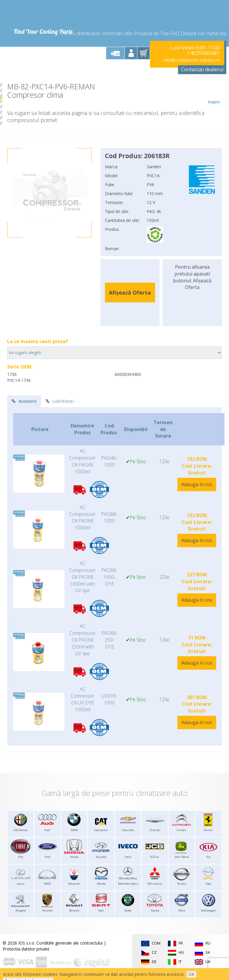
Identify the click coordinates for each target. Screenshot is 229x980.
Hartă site (216, 33)
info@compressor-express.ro (192, 60)
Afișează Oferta (130, 293)
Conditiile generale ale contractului (69, 943)
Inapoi (214, 94)
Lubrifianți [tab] (60, 401)
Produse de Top (151, 33)
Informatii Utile (117, 33)
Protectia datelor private (26, 949)
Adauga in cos (197, 484)
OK (191, 974)
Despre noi (192, 33)
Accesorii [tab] (24, 401)
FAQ (175, 33)
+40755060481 (204, 53)
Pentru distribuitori (81, 33)
